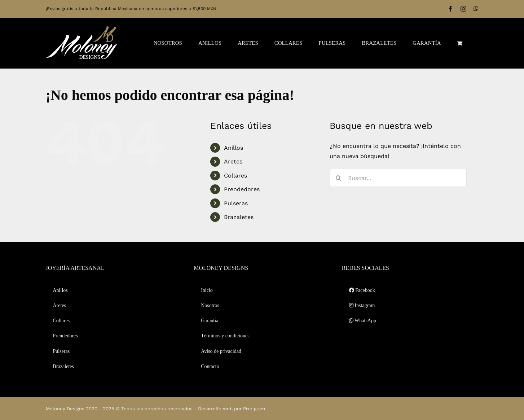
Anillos (234, 148)
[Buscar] (339, 178)
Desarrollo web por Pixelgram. (232, 409)
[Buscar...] (398, 178)
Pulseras (236, 203)
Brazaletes (239, 217)
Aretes (233, 161)
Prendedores (242, 189)
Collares (235, 176)
